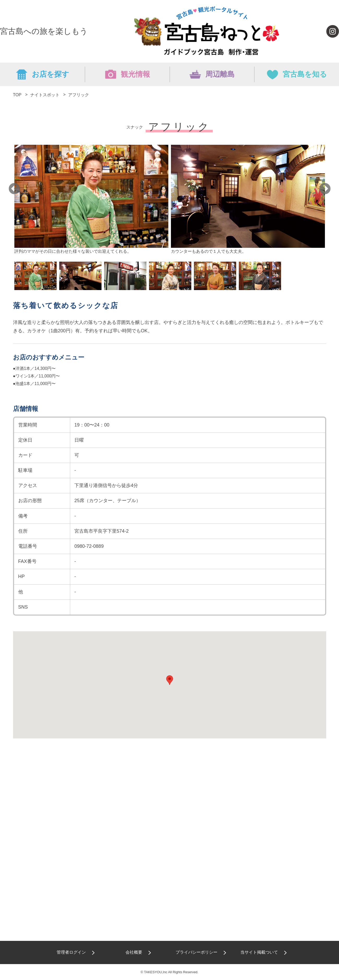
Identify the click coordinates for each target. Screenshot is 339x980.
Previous (14, 189)
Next (325, 189)
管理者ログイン (71, 952)
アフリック (79, 95)
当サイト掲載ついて (259, 952)
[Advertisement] (170, 799)
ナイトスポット (45, 95)
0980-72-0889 (89, 546)
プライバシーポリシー (197, 952)
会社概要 (134, 952)
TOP (17, 95)
